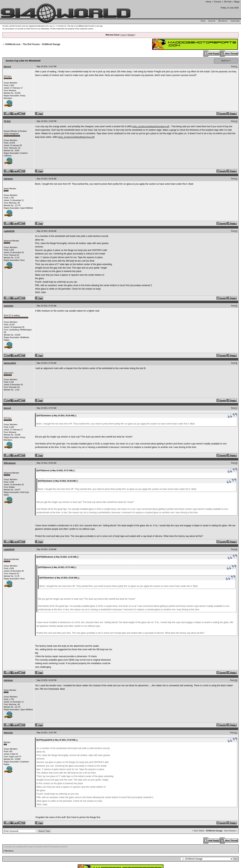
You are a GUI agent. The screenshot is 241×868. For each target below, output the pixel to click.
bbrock (7, 23)
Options (225, 16)
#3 (236, 135)
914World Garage (214, 787)
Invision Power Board (110, 842)
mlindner (8, 135)
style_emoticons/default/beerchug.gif (76, 93)
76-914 (7, 77)
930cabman (10, 419)
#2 (236, 77)
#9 (236, 505)
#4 (236, 187)
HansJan (8, 689)
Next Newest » (231, 787)
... (121, 850)
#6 (236, 319)
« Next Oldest (198, 787)
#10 (236, 636)
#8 (236, 419)
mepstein (9, 262)
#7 (236, 364)
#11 (236, 689)
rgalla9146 (9, 187)
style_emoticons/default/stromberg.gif (151, 82)
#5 (236, 262)
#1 (236, 22)
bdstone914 (10, 319)
